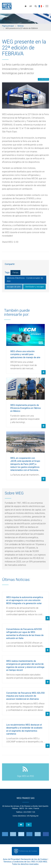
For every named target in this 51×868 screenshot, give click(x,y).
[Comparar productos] (31, 6)
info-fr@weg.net (33, 816)
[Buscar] (36, 6)
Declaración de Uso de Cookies (34, 859)
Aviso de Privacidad (11, 859)
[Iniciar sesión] (26, 6)
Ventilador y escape (34, 287)
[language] (41, 6)
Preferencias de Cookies (28, 851)
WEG (6, 6)
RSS (33, 862)
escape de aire (14, 287)
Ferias (15, 272)
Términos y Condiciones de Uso (17, 862)
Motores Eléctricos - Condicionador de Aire (25, 280)
